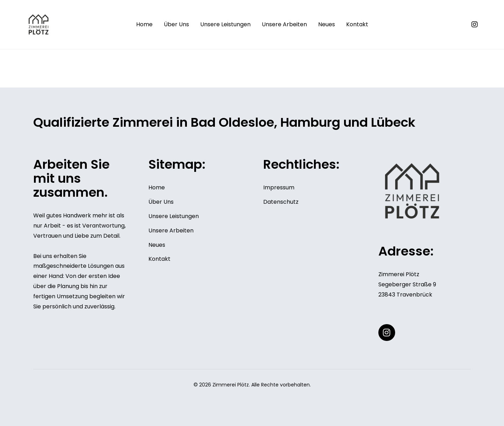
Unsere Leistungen (225, 24)
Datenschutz (281, 202)
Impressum (279, 187)
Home (144, 24)
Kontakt (357, 24)
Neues (327, 24)
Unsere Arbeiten (284, 24)
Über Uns (176, 24)
